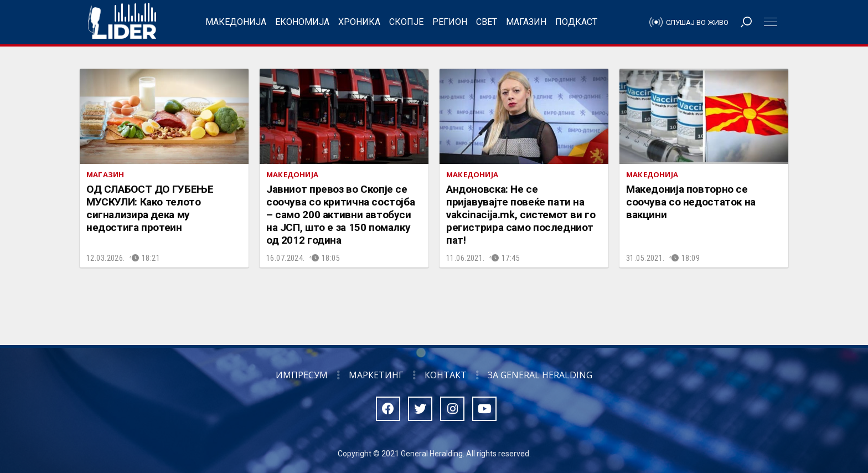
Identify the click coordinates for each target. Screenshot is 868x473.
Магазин (526, 22)
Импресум (302, 375)
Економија (302, 22)
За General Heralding (540, 375)
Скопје (406, 22)
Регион (450, 22)
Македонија (236, 22)
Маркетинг (376, 375)
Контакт (446, 375)
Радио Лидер (122, 22)
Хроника (359, 22)
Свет (487, 22)
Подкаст (576, 22)
